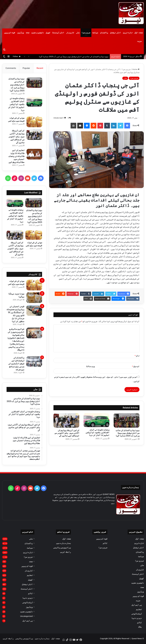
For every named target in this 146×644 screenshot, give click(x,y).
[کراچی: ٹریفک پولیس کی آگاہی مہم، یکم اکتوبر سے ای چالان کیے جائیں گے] (66, 420)
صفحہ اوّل (139, 33)
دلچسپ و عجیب (37, 33)
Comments (11, 68)
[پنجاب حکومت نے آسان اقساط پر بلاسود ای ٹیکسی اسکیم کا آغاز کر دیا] (96, 420)
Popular (26, 68)
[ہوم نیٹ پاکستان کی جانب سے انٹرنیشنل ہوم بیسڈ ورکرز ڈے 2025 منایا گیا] (127, 420)
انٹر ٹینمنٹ (58, 33)
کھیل (48, 33)
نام (137, 356)
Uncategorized (26, 616)
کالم (139, 623)
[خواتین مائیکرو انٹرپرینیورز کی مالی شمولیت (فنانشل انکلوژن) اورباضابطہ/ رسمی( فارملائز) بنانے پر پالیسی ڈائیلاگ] (34, 333)
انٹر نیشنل (115, 33)
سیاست (95, 33)
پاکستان (104, 33)
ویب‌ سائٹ (90, 366)
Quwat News (137, 639)
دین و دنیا (137, 618)
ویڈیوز (21, 33)
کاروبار (70, 33)
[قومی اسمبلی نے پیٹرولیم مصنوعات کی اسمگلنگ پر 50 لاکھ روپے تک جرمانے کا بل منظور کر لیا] (34, 311)
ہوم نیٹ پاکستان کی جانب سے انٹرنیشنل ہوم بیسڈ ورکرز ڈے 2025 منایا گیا (74, 57)
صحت (28, 33)
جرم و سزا (86, 33)
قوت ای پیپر (10, 33)
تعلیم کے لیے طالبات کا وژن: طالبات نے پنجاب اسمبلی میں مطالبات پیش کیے (16, 156)
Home (136, 69)
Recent (40, 68)
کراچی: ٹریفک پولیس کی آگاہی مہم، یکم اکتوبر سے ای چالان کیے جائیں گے (67, 433)
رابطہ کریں (66, 552)
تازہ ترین (128, 33)
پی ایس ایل (137, 605)
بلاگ (140, 627)
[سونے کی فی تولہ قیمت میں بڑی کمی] (34, 122)
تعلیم (139, 610)
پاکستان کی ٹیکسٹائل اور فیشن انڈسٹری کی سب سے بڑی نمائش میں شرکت (16, 364)
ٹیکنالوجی (137, 614)
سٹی (78, 33)
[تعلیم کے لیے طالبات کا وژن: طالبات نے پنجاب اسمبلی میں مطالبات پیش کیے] (34, 154)
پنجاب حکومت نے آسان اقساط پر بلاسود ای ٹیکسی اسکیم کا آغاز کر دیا (98, 432)
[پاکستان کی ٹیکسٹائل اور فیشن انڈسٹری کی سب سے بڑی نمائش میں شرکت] (34, 362)
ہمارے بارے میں (64, 543)
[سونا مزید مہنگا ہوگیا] (34, 298)
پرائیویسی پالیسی (62, 548)
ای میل (136, 366)
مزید (139, 41)
